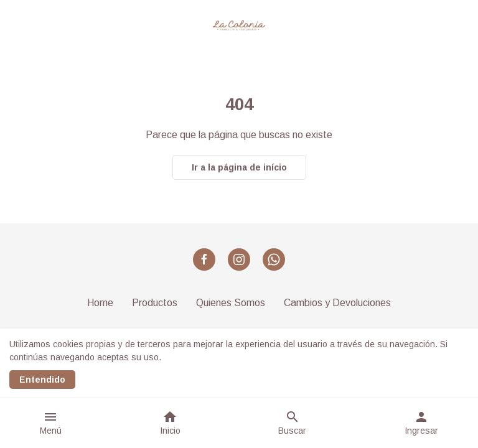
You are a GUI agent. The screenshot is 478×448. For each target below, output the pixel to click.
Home (100, 303)
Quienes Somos (231, 303)
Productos (155, 303)
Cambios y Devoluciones (337, 303)
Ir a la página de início (239, 167)
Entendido (42, 380)
